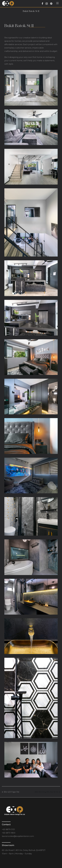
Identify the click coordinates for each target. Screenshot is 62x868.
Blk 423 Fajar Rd (11, 792)
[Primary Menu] (57, 4)
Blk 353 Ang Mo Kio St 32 (46, 792)
